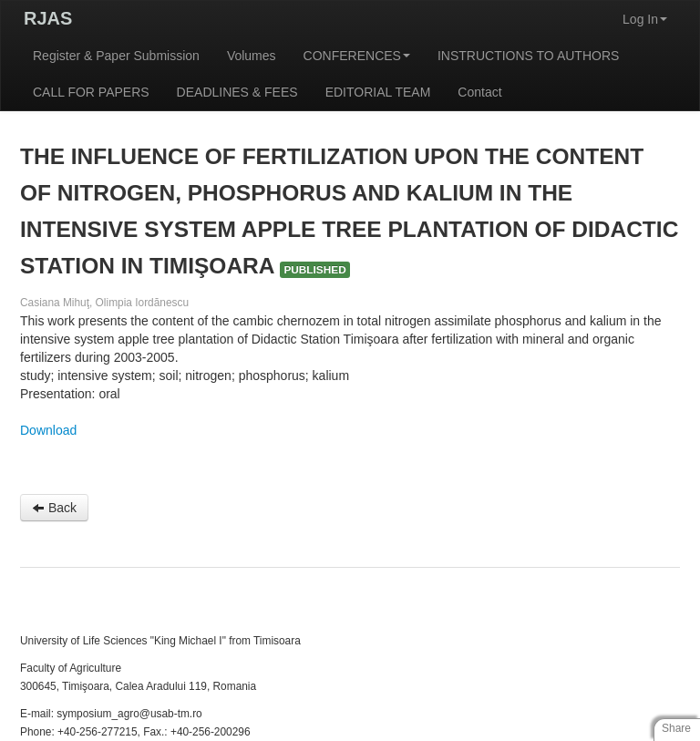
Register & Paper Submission (116, 56)
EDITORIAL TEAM (378, 92)
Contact (479, 92)
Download (48, 430)
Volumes (252, 56)
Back (54, 508)
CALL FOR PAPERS (91, 92)
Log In (645, 19)
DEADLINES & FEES (237, 92)
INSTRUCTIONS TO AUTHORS (528, 56)
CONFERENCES (357, 56)
